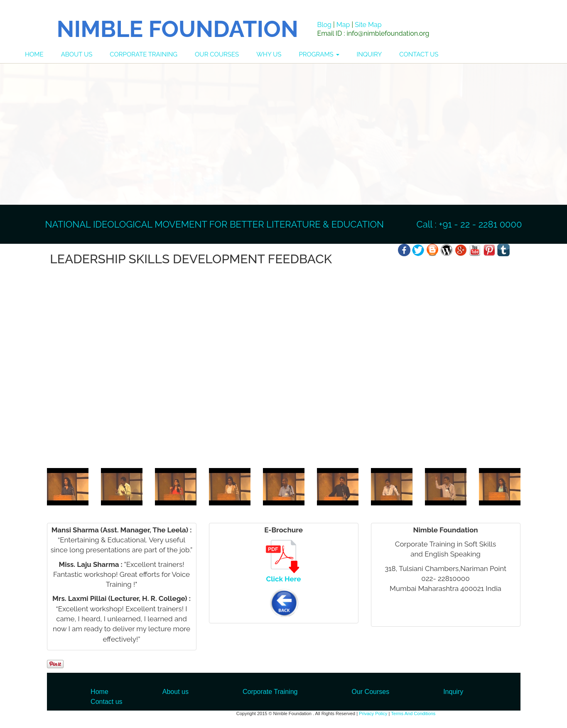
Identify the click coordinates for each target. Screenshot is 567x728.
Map (343, 25)
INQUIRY (369, 54)
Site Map (368, 25)
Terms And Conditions (413, 713)
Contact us (106, 702)
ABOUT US (77, 54)
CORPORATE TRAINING (144, 54)
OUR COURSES (217, 54)
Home (99, 692)
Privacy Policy (373, 713)
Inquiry (453, 692)
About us (175, 692)
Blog (324, 25)
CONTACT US (419, 54)
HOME (34, 54)
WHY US (269, 54)
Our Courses (370, 692)
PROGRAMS (319, 54)
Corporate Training (270, 692)
